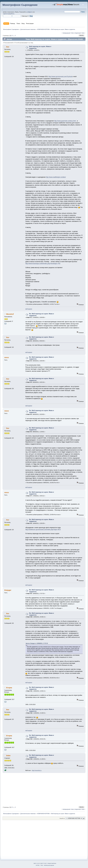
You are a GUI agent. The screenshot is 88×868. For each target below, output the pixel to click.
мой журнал (29, 309)
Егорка (9, 688)
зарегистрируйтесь (9, 14)
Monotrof (10, 314)
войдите (30, 12)
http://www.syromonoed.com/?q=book (60, 77)
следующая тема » (80, 33)
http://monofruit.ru (37, 770)
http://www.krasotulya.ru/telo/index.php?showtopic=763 (43, 264)
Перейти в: (62, 818)
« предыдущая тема (68, 33)
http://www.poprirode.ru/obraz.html (65, 121)
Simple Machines (52, 863)
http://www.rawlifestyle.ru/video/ (56, 177)
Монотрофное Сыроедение (20, 5)
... (14, 36)
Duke (8, 756)
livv (8, 47)
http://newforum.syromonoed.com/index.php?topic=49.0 (43, 530)
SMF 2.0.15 (37, 863)
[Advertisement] (44, 789)
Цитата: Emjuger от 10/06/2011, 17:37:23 (37, 643)
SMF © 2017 (44, 863)
